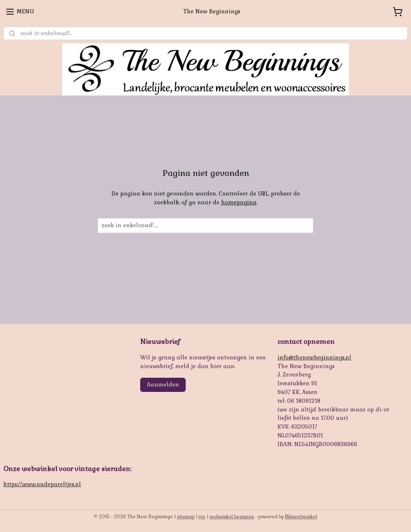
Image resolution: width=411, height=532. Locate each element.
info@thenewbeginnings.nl (314, 358)
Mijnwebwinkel (301, 517)
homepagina (239, 202)
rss (202, 517)
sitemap (186, 517)
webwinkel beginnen (232, 517)
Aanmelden (163, 385)
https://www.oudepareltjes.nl (42, 484)
